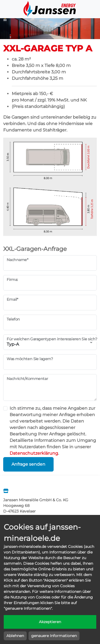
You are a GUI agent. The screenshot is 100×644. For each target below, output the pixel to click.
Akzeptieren (50, 622)
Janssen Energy (50, 9)
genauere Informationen (54, 636)
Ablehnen (15, 636)
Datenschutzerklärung (34, 453)
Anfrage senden (28, 464)
